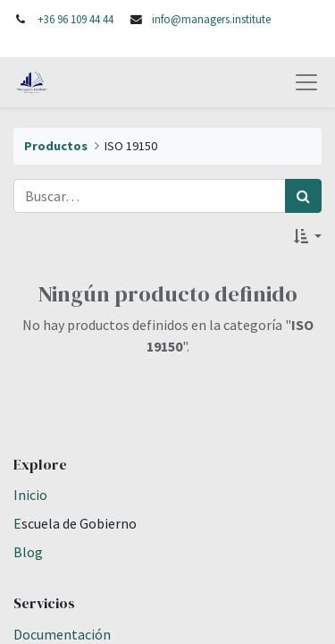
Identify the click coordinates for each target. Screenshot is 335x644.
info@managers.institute (211, 19)
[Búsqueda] (303, 196)
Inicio (30, 495)
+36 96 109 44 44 (75, 19)
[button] (308, 236)
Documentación (62, 634)
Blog (28, 552)
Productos (56, 146)
